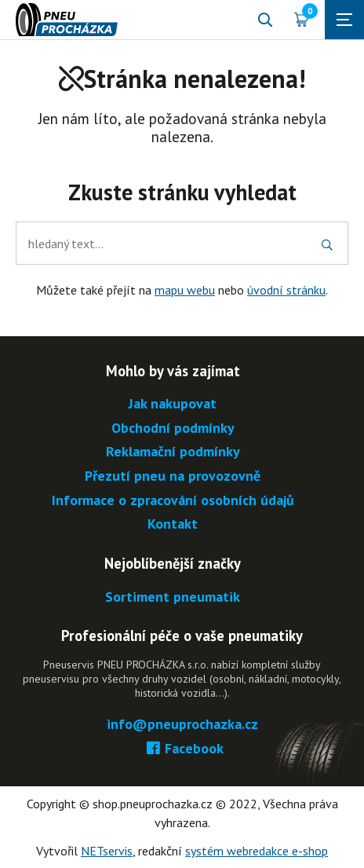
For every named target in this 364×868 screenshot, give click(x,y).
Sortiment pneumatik (173, 597)
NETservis (107, 851)
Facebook (182, 749)
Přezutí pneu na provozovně (173, 476)
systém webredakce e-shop (257, 851)
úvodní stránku (286, 290)
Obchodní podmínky (173, 429)
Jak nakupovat (173, 404)
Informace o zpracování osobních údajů (173, 501)
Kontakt (173, 524)
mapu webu (185, 290)
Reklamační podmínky (173, 452)
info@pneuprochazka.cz (182, 725)
